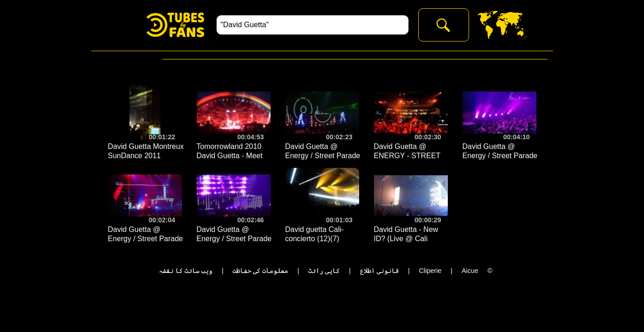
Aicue (470, 271)
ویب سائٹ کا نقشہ (186, 271)
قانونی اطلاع (379, 271)
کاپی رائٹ (324, 271)
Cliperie (430, 271)
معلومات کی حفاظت (260, 271)
